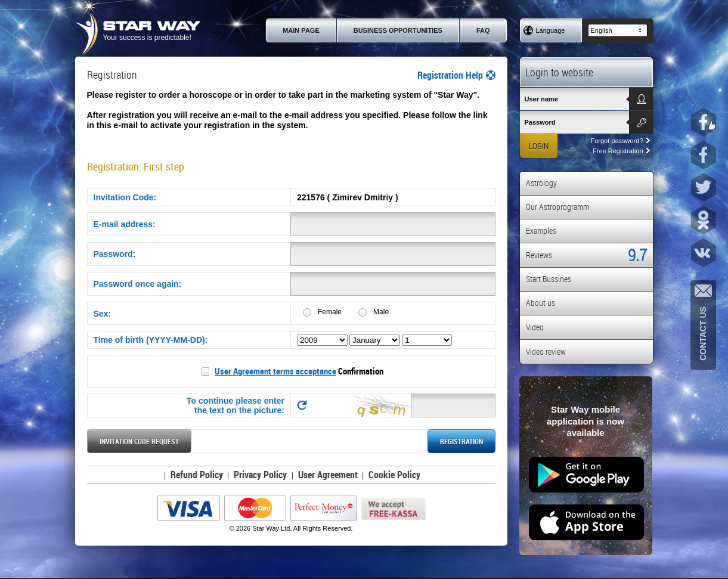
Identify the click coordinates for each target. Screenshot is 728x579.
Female (330, 312)
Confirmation (299, 371)
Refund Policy (197, 475)
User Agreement (328, 475)
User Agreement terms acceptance (275, 371)
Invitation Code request (139, 441)
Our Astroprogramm (557, 207)
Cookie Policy (394, 475)
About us (540, 303)
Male (381, 312)
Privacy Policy (260, 475)
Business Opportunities (398, 30)
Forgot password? (620, 141)
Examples (541, 230)
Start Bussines (549, 279)
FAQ (483, 30)
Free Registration (621, 151)
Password (540, 122)
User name (541, 99)
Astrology (541, 183)
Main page (301, 30)
